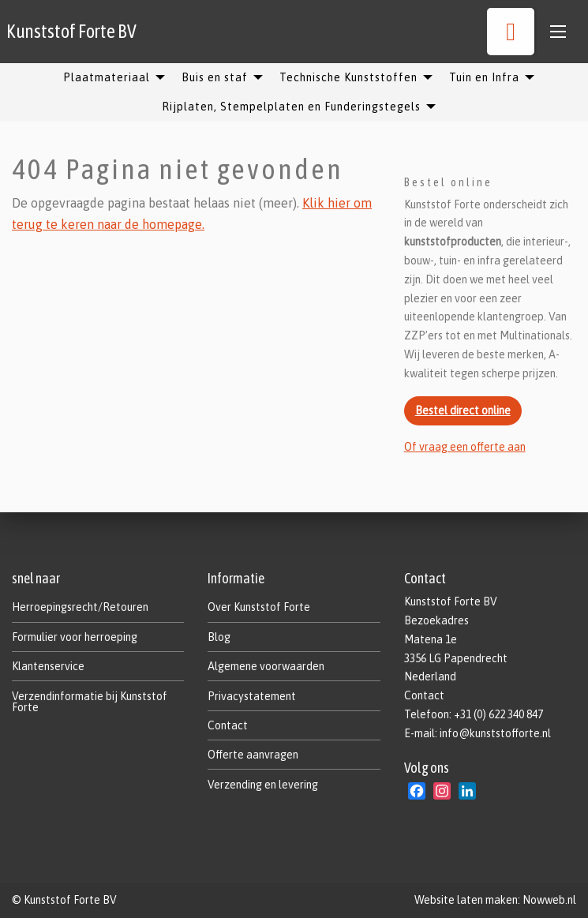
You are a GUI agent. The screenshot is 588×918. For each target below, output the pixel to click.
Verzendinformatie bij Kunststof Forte (90, 702)
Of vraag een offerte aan (465, 447)
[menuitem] (110, 77)
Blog (219, 637)
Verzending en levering (263, 785)
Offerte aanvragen (253, 755)
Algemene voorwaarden (266, 666)
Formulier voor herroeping (75, 637)
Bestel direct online (463, 410)
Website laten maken (466, 900)
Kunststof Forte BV (71, 31)
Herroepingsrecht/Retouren (80, 607)
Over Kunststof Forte (259, 607)
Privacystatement (252, 696)
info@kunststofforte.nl (495, 733)
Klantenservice (48, 666)
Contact (228, 725)
